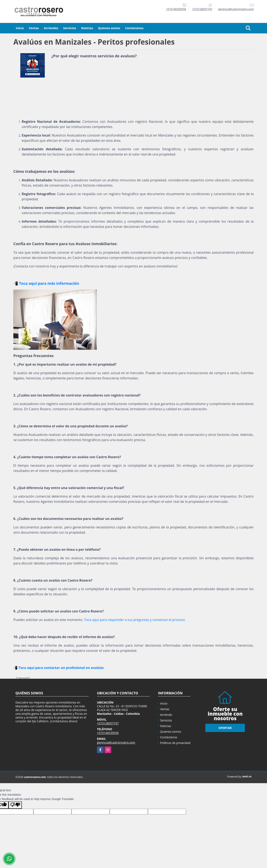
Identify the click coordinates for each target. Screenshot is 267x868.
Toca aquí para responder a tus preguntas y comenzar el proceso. (135, 620)
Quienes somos (109, 28)
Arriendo (166, 715)
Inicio (20, 28)
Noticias (87, 28)
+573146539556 (176, 9)
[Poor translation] (15, 805)
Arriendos (51, 28)
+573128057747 (202, 9)
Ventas (34, 28)
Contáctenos (134, 28)
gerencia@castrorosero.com (116, 742)
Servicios (70, 28)
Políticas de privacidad (175, 743)
